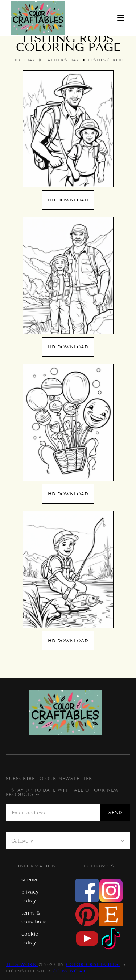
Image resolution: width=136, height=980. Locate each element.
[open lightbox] (68, 129)
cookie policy (30, 938)
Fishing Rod (106, 60)
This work (22, 964)
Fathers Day (62, 60)
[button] (121, 18)
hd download (68, 200)
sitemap (31, 880)
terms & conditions (34, 917)
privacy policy (30, 896)
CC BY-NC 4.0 (70, 971)
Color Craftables (93, 964)
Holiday (24, 60)
